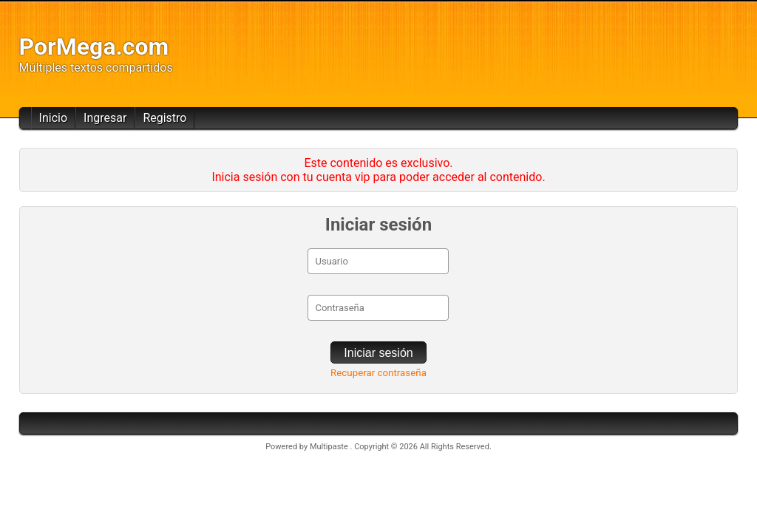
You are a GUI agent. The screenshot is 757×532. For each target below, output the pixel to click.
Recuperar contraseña (378, 373)
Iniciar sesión (378, 353)
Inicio (53, 118)
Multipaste (330, 447)
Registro (164, 118)
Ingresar (105, 118)
